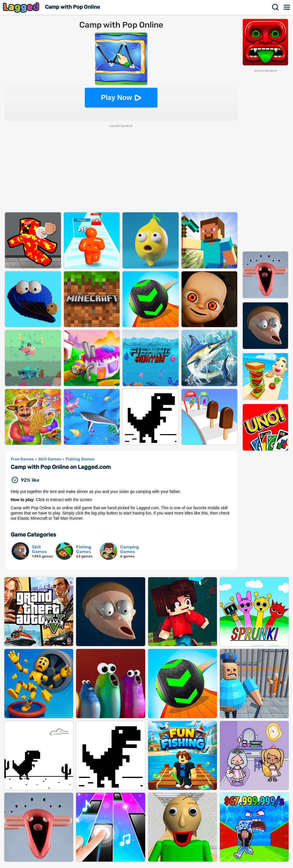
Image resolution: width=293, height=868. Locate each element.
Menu (287, 7)
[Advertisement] (265, 160)
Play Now (117, 97)
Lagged (22, 7)
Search (276, 7)
